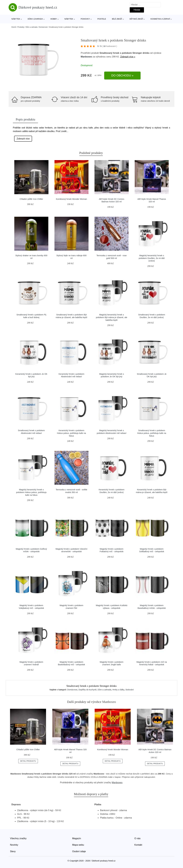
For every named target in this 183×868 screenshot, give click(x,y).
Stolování (130, 690)
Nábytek (16, 19)
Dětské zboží (136, 19)
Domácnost (43, 27)
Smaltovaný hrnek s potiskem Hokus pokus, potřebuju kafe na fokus (152, 433)
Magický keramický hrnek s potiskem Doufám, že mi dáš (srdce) (152, 258)
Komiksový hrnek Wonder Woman (71, 199)
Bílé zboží (117, 19)
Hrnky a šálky (118, 690)
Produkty (21, 27)
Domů (14, 27)
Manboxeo (86, 57)
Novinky (14, 845)
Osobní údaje (79, 851)
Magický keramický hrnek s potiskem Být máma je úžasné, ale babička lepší (112, 317)
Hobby (54, 19)
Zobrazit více (23, 139)
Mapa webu (78, 845)
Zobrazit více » (128, 57)
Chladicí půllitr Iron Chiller (31, 199)
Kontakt (138, 845)
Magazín (77, 838)
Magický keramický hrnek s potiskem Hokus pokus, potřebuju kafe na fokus (31, 492)
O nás (137, 838)
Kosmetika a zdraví (160, 19)
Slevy (13, 851)
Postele (102, 19)
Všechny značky (18, 838)
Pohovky (85, 19)
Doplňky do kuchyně (87, 690)
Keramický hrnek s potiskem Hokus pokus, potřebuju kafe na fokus (71, 433)
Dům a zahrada (35, 19)
